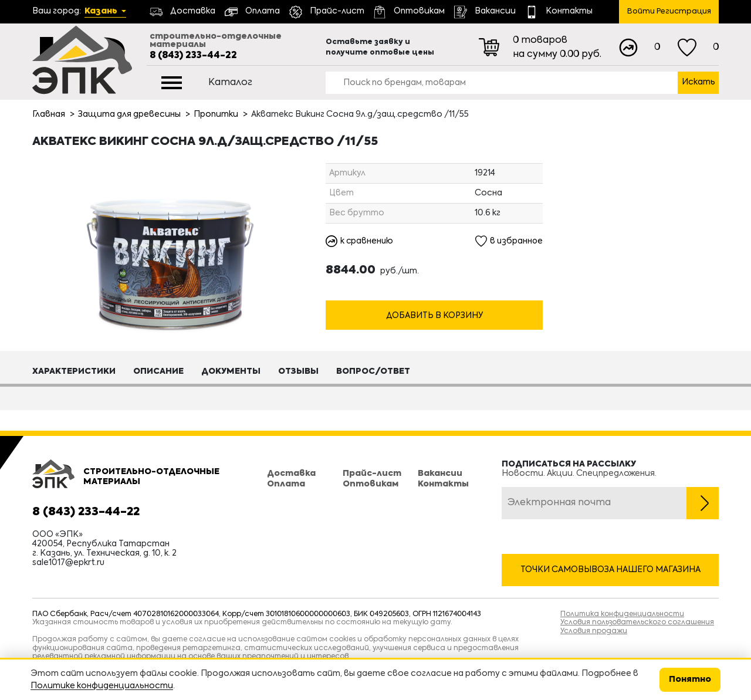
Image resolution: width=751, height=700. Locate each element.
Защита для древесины (129, 114)
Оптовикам (371, 484)
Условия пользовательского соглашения (637, 623)
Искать (698, 82)
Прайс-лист (372, 474)
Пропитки (216, 114)
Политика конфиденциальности (622, 614)
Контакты (443, 484)
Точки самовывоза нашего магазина (610, 570)
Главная (49, 114)
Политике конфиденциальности (102, 686)
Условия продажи (594, 631)
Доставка (291, 474)
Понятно (690, 679)
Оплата (286, 484)
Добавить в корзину (434, 316)
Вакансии (440, 474)
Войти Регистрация (669, 11)
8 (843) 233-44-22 (193, 56)
